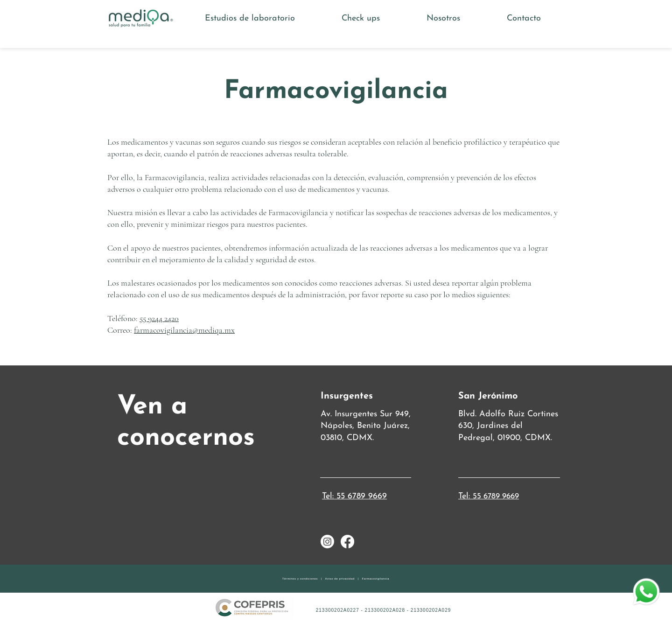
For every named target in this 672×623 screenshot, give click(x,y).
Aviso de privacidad (340, 579)
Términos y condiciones (300, 579)
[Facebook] (347, 542)
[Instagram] (327, 542)
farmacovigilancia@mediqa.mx (184, 330)
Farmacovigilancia (376, 579)
